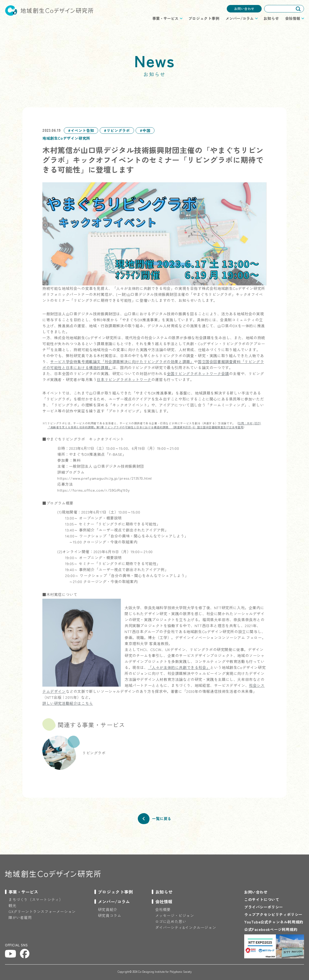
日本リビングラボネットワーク (124, 379)
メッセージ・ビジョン (175, 915)
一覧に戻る (162, 818)
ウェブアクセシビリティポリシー (273, 914)
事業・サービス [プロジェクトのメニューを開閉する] (165, 18)
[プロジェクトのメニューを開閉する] (22, 892)
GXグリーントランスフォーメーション (42, 911)
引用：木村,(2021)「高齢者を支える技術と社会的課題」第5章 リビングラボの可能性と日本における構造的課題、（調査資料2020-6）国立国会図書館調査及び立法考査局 (154, 425)
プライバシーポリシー (264, 907)
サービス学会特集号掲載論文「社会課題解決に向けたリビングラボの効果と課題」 (122, 361)
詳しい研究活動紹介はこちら (68, 703)
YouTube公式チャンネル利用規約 (274, 922)
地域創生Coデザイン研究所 (49, 10)
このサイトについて (262, 899)
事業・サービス (23, 892)
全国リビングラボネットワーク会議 (198, 373)
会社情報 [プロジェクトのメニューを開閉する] (293, 18)
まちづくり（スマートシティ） (36, 899)
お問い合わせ (244, 9)
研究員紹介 (108, 909)
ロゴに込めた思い (171, 921)
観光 (12, 905)
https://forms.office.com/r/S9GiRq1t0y (93, 490)
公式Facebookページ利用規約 (271, 929)
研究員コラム (110, 915)
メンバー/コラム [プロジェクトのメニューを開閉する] (240, 18)
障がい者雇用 (20, 917)
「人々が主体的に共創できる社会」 (179, 667)
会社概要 (163, 909)
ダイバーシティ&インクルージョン (186, 927)
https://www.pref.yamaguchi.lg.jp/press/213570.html (105, 478)
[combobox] (284, 9)
